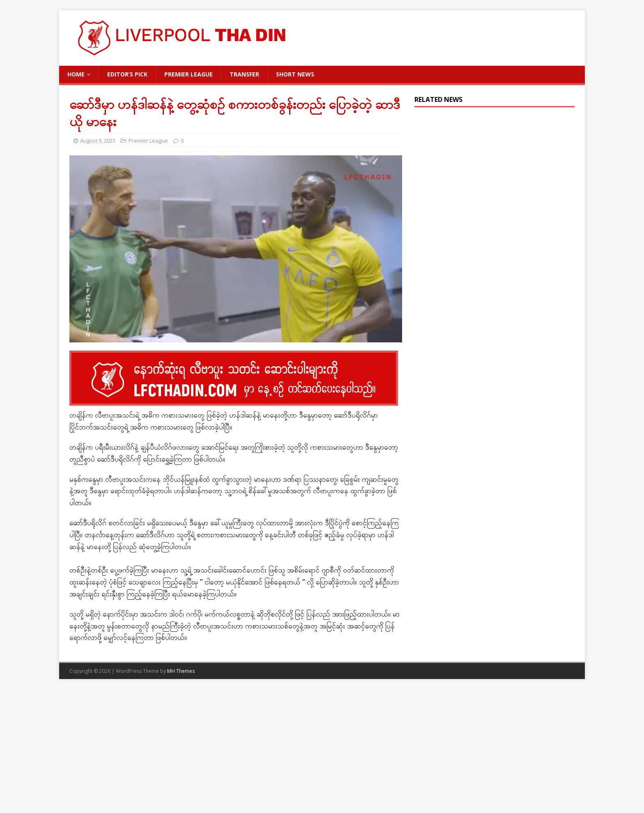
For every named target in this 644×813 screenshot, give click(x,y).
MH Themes (181, 671)
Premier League (189, 74)
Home (76, 74)
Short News (295, 74)
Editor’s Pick (127, 74)
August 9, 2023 (98, 141)
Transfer (244, 74)
